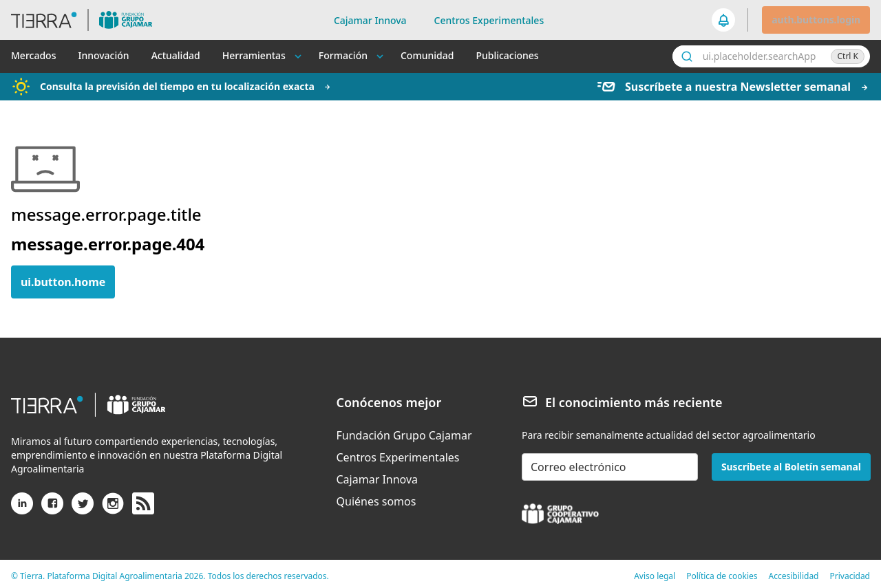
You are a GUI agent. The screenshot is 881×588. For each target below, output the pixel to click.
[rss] (143, 504)
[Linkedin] (22, 509)
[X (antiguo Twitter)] (83, 509)
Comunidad (427, 55)
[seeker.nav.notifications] (724, 20)
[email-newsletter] (610, 467)
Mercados (33, 55)
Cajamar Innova (370, 20)
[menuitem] (404, 435)
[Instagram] (113, 509)
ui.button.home (63, 282)
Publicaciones (507, 55)
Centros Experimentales (489, 20)
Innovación (103, 55)
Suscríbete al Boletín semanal (791, 467)
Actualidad (176, 55)
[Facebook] (52, 509)
